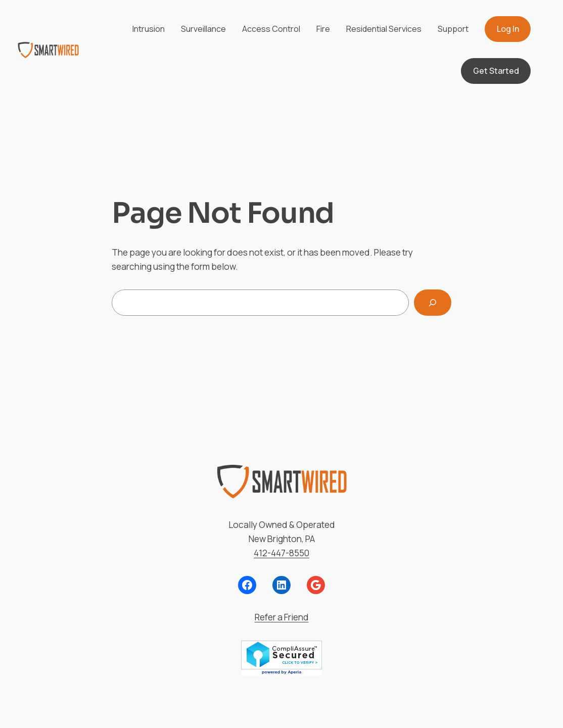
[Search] (433, 302)
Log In (508, 29)
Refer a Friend (282, 617)
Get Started (496, 71)
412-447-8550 (281, 553)
